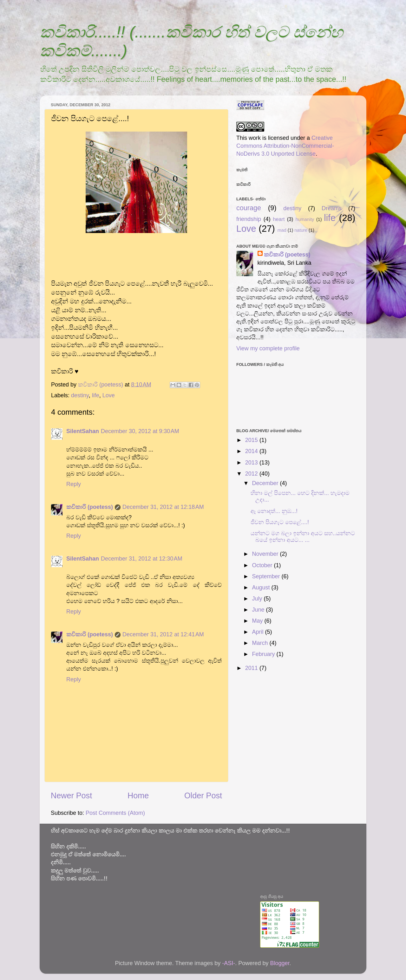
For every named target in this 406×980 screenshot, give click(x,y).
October (263, 565)
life (96, 395)
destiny (80, 395)
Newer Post (71, 795)
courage (249, 208)
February (264, 654)
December (266, 483)
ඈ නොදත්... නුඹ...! (274, 511)
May (258, 621)
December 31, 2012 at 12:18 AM (163, 507)
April (258, 632)
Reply (74, 484)
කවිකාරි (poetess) (90, 507)
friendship (249, 219)
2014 (252, 451)
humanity (305, 219)
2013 (252, 463)
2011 (252, 668)
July (258, 599)
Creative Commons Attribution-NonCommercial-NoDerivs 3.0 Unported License (285, 146)
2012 (252, 474)
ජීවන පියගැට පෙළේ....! (280, 522)
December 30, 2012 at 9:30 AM (140, 431)
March (261, 643)
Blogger (280, 963)
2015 (252, 440)
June (259, 610)
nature (301, 230)
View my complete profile (268, 348)
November (266, 554)
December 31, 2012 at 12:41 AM (163, 634)
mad (282, 230)
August (262, 587)
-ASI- (229, 963)
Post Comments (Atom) (115, 813)
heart (279, 219)
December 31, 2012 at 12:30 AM (142, 559)
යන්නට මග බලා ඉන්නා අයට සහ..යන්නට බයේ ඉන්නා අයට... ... (303, 537)
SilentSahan (83, 431)
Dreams (332, 208)
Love (109, 395)
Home (138, 795)
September (267, 576)
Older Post (203, 795)
